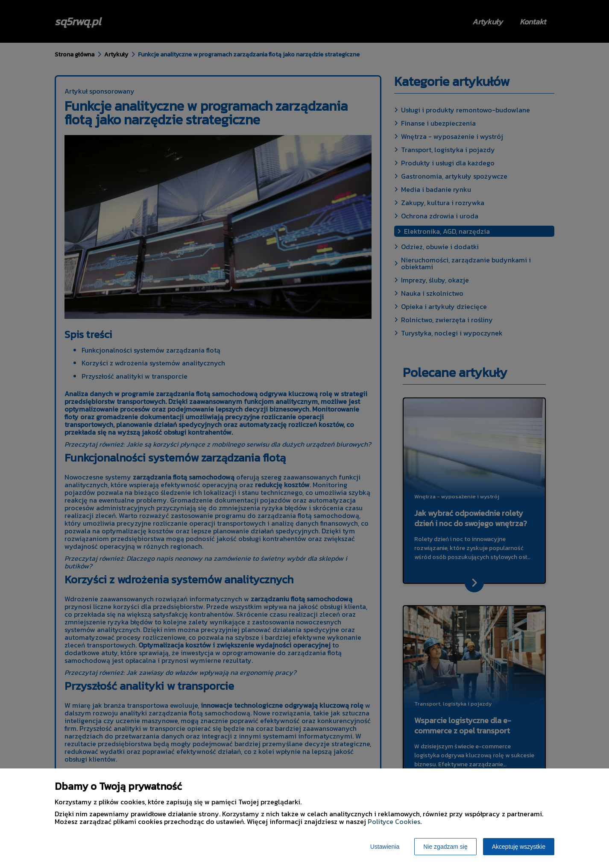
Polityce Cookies (394, 821)
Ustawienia (385, 847)
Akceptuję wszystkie (519, 847)
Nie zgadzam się (445, 847)
